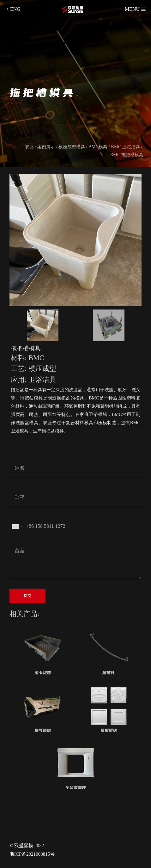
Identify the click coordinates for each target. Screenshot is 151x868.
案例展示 (46, 147)
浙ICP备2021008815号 (32, 854)
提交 (27, 596)
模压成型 (42, 369)
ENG (13, 9)
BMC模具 (98, 147)
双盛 (29, 147)
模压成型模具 (72, 147)
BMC (36, 358)
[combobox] (17, 527)
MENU (135, 9)
